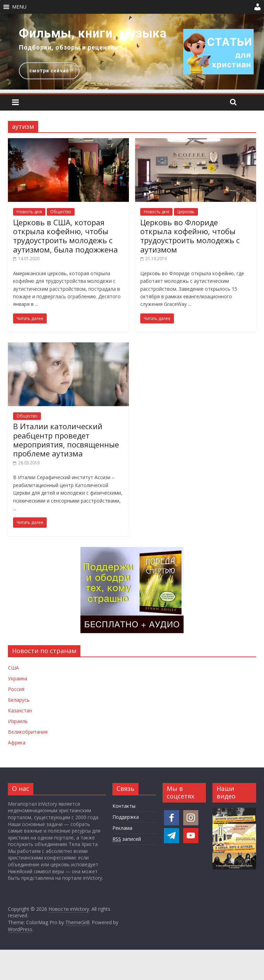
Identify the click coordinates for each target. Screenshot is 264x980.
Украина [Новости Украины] (18, 678)
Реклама (122, 828)
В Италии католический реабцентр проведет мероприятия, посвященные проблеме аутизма (66, 440)
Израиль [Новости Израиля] (18, 721)
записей (127, 839)
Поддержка (126, 817)
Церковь (186, 212)
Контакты (124, 806)
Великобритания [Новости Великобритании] (28, 732)
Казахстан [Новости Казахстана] (20, 710)
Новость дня (29, 212)
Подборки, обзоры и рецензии (68, 47)
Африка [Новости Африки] (17, 742)
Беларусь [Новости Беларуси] (19, 700)
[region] (132, 52)
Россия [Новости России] (16, 689)
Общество (61, 212)
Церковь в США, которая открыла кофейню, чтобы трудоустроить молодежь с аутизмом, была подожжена (65, 236)
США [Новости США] (13, 668)
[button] (19, 7)
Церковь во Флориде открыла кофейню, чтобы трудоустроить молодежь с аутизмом (190, 236)
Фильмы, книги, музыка (93, 33)
